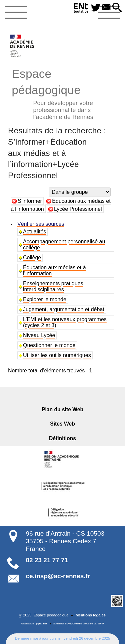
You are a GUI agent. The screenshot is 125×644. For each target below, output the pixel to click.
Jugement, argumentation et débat (64, 309)
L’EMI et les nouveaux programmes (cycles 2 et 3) (65, 322)
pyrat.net (41, 624)
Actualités (34, 232)
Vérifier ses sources (41, 224)
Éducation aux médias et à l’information (54, 270)
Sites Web (62, 424)
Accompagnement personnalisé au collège (64, 245)
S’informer (30, 201)
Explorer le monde (45, 299)
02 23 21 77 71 (47, 560)
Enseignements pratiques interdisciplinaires (53, 286)
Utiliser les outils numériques (57, 355)
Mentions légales (91, 615)
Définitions (62, 438)
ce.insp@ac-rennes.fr (58, 576)
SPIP (101, 624)
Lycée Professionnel (78, 209)
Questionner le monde (49, 345)
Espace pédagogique (62, 93)
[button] (117, 8)
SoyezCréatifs (74, 624)
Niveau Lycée (39, 335)
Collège (32, 258)
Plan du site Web (62, 409)
